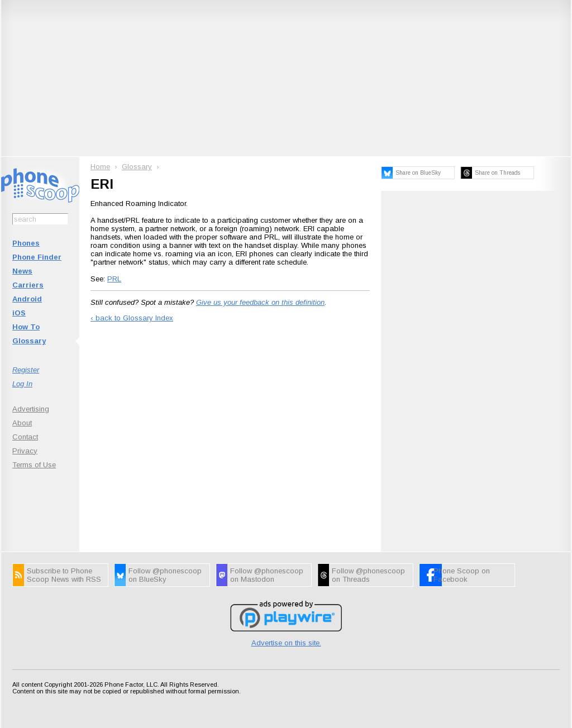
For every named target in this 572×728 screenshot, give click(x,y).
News (22, 271)
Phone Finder (37, 257)
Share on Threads (497, 173)
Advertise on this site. (286, 643)
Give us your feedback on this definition (260, 302)
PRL (114, 279)
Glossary (29, 341)
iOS (19, 313)
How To (26, 327)
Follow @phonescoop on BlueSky (165, 575)
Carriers (28, 285)
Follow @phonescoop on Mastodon (267, 575)
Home (100, 167)
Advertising (31, 409)
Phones (26, 243)
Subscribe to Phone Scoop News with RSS (64, 575)
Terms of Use (34, 465)
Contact (25, 437)
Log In (22, 384)
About (22, 423)
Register (26, 370)
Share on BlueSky (418, 173)
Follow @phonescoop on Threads (368, 575)
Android (27, 299)
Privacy (25, 451)
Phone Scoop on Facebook (462, 575)
